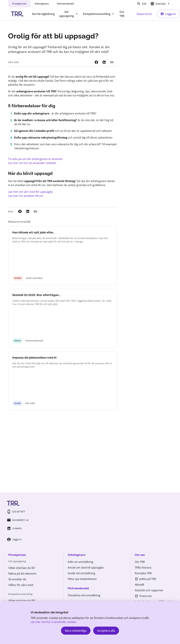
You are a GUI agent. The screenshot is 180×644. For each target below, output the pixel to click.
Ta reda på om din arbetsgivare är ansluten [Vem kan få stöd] (35, 159)
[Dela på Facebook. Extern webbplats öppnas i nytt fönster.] (96, 62)
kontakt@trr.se (18, 520)
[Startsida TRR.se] (17, 14)
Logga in (168, 14)
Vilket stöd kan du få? (22, 568)
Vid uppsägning (69, 14)
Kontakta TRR (143, 573)
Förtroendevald (65, 4)
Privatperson (19, 4)
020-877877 (16, 512)
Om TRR (122, 14)
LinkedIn (14, 528)
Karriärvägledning (43, 14)
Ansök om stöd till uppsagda (86, 568)
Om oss (140, 555)
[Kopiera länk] (112, 62)
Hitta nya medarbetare (82, 579)
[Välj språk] (160, 4)
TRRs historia (143, 568)
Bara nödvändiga (76, 631)
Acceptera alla (106, 631)
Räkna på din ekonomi (22, 574)
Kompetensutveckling (99, 14)
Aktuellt (140, 585)
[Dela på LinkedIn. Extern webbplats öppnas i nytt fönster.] (104, 62)
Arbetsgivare (42, 4)
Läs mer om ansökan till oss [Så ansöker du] (26, 196)
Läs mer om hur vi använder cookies (54, 622)
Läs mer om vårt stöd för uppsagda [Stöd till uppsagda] (30, 192)
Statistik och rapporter (149, 590)
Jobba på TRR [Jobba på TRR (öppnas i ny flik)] (145, 579)
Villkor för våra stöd (21, 585)
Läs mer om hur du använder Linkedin (32, 163)
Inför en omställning (80, 562)
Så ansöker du (17, 579)
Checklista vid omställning (84, 595)
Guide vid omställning (81, 573)
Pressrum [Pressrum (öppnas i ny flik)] (143, 596)
